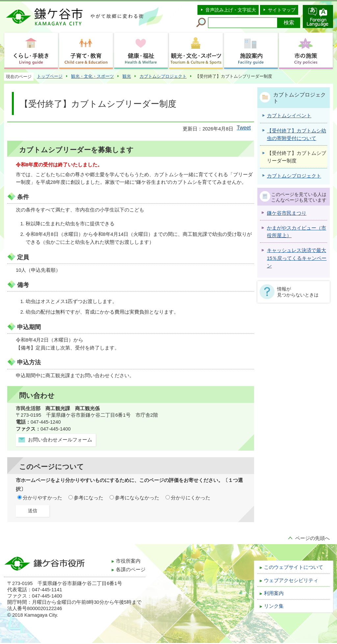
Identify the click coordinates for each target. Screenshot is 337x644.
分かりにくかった (191, 498)
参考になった (89, 498)
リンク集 (274, 606)
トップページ (50, 76)
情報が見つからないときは (298, 292)
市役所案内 (128, 561)
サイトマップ (282, 10)
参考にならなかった (137, 498)
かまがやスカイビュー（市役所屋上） (297, 232)
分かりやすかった (42, 498)
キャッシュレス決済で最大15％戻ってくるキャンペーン (297, 258)
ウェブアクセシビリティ (291, 580)
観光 (127, 76)
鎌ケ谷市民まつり (287, 213)
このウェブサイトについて (294, 567)
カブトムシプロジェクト (163, 76)
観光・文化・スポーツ (92, 76)
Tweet (244, 128)
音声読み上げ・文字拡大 (231, 10)
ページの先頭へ (312, 538)
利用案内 (274, 593)
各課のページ (131, 570)
